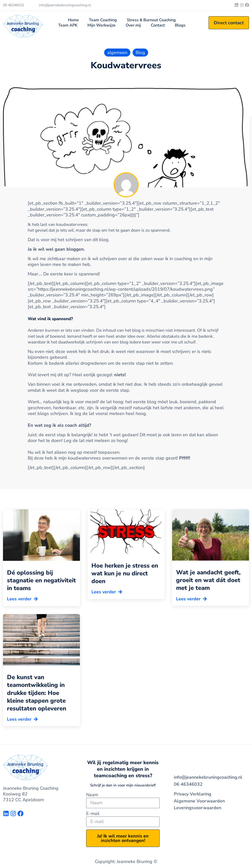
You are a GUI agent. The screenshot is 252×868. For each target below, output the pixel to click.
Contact (158, 25)
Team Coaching (103, 20)
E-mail (93, 814)
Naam (92, 795)
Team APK (68, 25)
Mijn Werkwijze (102, 25)
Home (73, 20)
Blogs (180, 25)
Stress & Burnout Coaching (151, 20)
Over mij (133, 25)
